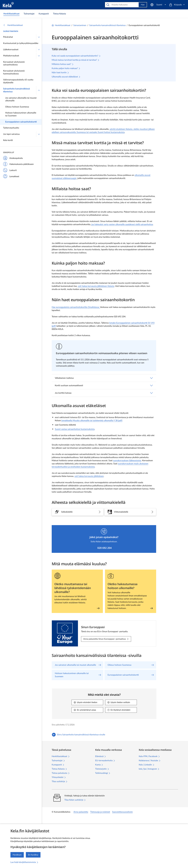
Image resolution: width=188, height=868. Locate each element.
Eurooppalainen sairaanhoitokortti (21, 122)
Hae (143, 5)
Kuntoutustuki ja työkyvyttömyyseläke (21, 43)
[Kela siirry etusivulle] (8, 5)
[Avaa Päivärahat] (39, 37)
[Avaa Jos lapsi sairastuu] (39, 134)
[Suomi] (158, 5)
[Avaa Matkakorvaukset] (39, 56)
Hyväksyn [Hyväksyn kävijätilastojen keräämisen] (17, 855)
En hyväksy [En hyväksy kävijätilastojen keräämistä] (33, 855)
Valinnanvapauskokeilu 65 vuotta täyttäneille (18, 81)
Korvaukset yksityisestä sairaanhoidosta (14, 63)
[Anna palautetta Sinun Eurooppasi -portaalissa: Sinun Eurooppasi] (106, 639)
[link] (11, 14)
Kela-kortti (8, 140)
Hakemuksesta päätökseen (18, 164)
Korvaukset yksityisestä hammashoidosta (14, 72)
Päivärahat (8, 37)
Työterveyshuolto (11, 128)
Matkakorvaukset (11, 56)
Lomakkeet (11, 177)
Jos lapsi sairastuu (11, 134)
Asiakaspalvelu (13, 158)
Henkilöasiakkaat (13, 25)
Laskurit (10, 170)
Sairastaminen (11, 31)
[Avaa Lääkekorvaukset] (39, 50)
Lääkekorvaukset (11, 50)
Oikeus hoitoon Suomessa (17, 107)
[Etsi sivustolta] (122, 5)
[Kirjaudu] (177, 5)
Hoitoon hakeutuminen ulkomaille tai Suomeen (21, 114)
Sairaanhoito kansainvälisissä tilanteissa (16, 90)
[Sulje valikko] (39, 90)
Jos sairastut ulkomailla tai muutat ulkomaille (21, 99)
